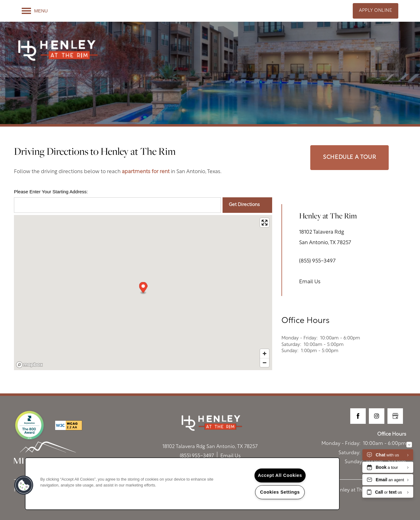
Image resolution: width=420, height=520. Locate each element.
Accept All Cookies (280, 475)
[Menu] (35, 11)
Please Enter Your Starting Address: (51, 192)
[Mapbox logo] (29, 365)
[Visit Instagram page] (377, 416)
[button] (376, 11)
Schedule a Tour (349, 157)
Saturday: (291, 345)
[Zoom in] (265, 354)
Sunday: (290, 351)
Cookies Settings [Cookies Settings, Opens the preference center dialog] (280, 492)
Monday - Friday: (300, 338)
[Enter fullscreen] (265, 223)
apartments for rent (146, 172)
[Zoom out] (265, 363)
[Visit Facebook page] (358, 416)
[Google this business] (395, 416)
